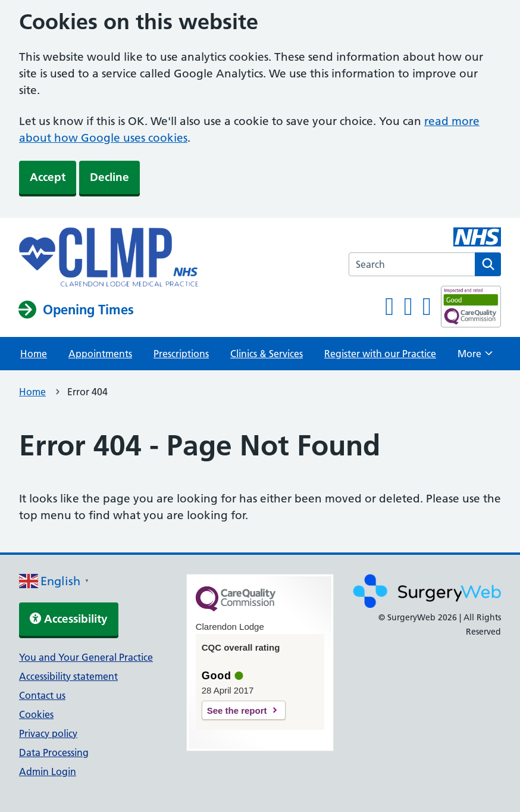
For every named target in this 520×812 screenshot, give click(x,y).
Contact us (42, 695)
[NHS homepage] (109, 258)
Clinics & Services (267, 354)
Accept (48, 177)
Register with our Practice (380, 354)
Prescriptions (181, 354)
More (475, 357)
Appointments (100, 354)
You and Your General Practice (86, 657)
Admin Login (48, 772)
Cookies (36, 714)
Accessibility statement (68, 676)
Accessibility (69, 619)
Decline (109, 177)
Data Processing (54, 752)
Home (34, 354)
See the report (237, 710)
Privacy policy (48, 733)
